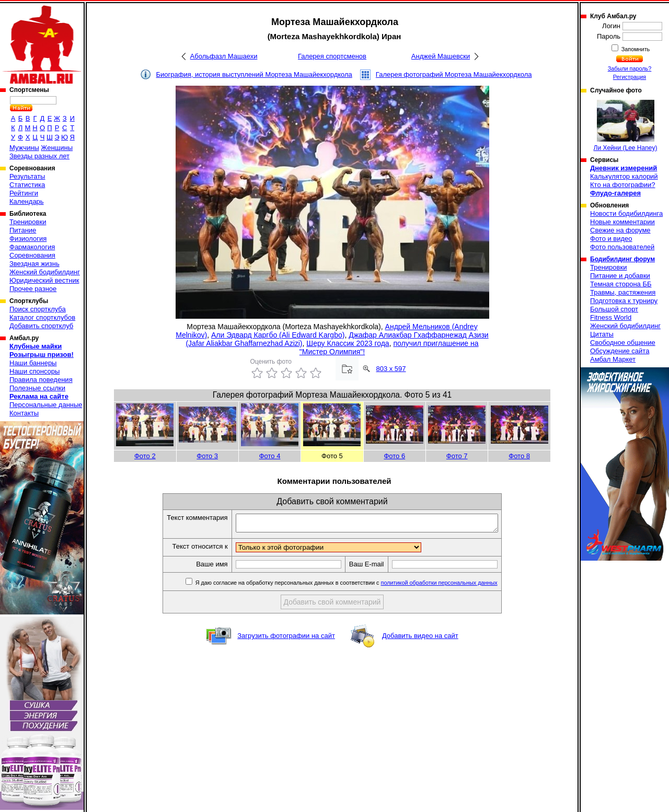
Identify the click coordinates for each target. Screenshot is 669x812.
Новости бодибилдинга (626, 213)
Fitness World (611, 317)
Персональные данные (46, 405)
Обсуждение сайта (620, 351)
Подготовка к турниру (624, 301)
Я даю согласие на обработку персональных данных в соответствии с (361, 586)
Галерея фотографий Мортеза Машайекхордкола (454, 74)
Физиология (28, 239)
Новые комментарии (622, 222)
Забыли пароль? (630, 68)
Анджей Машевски (441, 56)
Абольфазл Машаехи (224, 56)
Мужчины (24, 148)
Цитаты (602, 334)
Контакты (24, 413)
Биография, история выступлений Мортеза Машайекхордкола (254, 74)
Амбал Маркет (613, 359)
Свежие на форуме (620, 230)
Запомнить (635, 49)
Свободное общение (623, 343)
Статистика (27, 185)
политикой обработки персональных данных (455, 586)
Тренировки (28, 222)
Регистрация (630, 77)
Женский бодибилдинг (45, 272)
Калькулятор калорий (624, 176)
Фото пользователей (622, 247)
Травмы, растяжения (623, 292)
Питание (23, 230)
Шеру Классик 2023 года (348, 343)
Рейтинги (24, 193)
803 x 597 (391, 369)
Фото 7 (457, 456)
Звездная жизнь (34, 264)
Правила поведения (41, 380)
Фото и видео (611, 239)
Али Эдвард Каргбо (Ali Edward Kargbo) (278, 335)
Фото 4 (270, 456)
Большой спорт (614, 309)
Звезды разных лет (39, 156)
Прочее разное (33, 289)
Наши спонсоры (34, 371)
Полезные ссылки (37, 388)
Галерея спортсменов (332, 56)
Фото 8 (519, 456)
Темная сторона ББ (621, 284)
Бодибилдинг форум (622, 259)
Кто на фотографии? (623, 185)
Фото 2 (145, 456)
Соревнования (32, 255)
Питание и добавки (620, 276)
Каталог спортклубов (42, 317)
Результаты (27, 176)
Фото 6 (394, 456)
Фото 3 (207, 456)
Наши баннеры (33, 363)
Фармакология (32, 247)
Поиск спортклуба (38, 309)
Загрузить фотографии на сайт (286, 639)
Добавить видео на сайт (420, 639)
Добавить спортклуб (41, 326)
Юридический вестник (44, 280)
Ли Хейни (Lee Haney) (626, 126)
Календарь (27, 201)
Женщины (57, 148)
